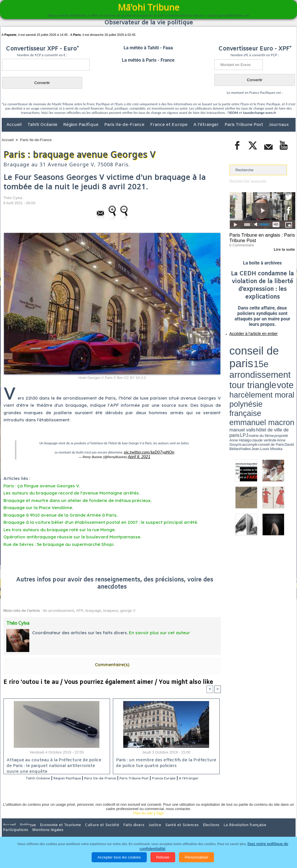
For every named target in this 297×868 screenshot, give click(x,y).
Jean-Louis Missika (265, 364)
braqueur (111, 609)
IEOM (234, 113)
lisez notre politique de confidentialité (267, 849)
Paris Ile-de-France (125, 125)
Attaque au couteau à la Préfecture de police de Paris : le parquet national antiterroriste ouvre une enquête (55, 764)
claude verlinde (269, 362)
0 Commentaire (240, 244)
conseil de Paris (236, 364)
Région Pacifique (81, 125)
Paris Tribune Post (244, 125)
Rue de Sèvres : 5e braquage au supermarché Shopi (58, 543)
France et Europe (169, 125)
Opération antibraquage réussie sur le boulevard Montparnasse (72, 535)
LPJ (231, 362)
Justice (137, 831)
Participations (251, 831)
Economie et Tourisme (54, 831)
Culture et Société (92, 831)
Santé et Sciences (161, 831)
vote (285, 350)
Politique (25, 831)
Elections (187, 831)
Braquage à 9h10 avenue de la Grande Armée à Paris (60, 513)
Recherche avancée (246, 181)
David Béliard (247, 364)
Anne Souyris (281, 362)
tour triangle (270, 350)
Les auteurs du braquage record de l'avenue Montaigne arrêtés (71, 491)
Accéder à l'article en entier (248, 331)
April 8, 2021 (139, 456)
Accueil (15, 125)
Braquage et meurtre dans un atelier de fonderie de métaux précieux (77, 499)
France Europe (189, 777)
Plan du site (143, 819)
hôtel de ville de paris (283, 359)
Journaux (279, 125)
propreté (249, 362)
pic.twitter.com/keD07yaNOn (149, 452)
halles (255, 364)
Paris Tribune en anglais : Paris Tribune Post (259, 237)
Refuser (163, 857)
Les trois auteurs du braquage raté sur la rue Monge (59, 528)
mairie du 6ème (239, 362)
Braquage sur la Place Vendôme (38, 506)
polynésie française (276, 354)
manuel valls (267, 359)
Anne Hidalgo (258, 362)
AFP (80, 609)
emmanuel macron (245, 359)
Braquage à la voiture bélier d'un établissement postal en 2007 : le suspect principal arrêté (100, 520)
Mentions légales (279, 831)
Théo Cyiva (13, 198)
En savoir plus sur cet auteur (159, 631)
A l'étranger (207, 125)
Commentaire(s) (112, 663)
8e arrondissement (59, 609)
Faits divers (119, 831)
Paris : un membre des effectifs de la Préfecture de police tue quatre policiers (164, 762)
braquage (93, 609)
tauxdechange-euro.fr (260, 113)
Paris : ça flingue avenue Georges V (41, 484)
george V (128, 609)
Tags (160, 819)
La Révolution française (217, 831)
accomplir (290, 362)
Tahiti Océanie (43, 125)
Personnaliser (196, 857)
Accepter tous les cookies (119, 857)
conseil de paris (247, 345)
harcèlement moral (245, 354)
